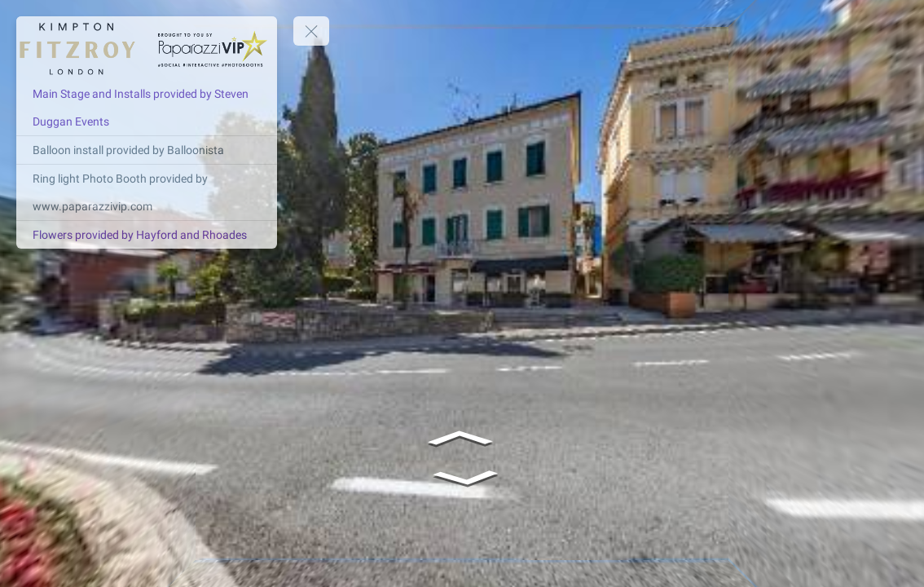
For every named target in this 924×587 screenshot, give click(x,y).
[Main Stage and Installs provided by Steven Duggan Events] (147, 108)
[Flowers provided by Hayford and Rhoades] (147, 235)
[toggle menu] (311, 31)
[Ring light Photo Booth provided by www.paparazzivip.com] (147, 192)
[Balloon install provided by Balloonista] (147, 150)
